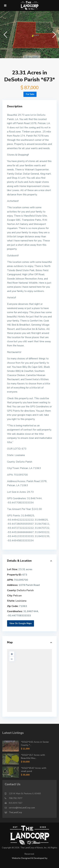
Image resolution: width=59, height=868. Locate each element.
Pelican (17, 596)
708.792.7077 (16, 798)
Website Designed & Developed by (30, 858)
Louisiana (21, 601)
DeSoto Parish (25, 590)
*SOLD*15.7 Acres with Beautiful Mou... (33, 757)
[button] (5, 35)
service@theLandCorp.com (22, 808)
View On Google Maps (21, 623)
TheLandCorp (15, 812)
